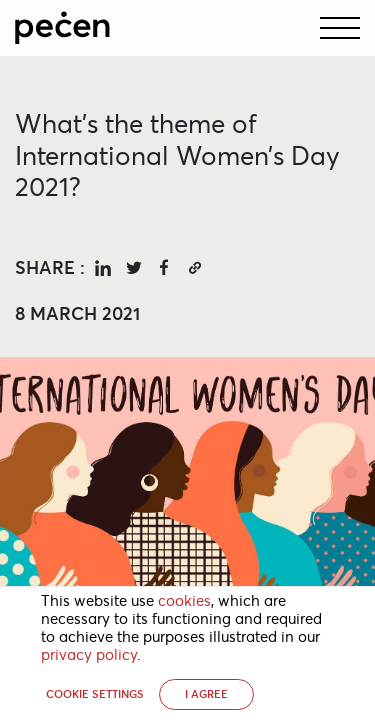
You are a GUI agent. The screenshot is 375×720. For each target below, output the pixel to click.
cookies (184, 601)
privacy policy (89, 655)
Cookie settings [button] (95, 694)
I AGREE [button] (206, 694)
